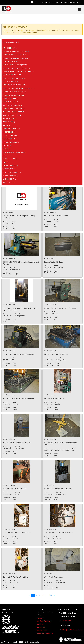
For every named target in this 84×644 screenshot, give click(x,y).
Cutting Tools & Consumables (15, 78)
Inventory (40, 618)
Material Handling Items (13, 115)
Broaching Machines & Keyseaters (16, 58)
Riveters (7, 145)
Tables (6, 162)
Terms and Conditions (45, 633)
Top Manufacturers (11, 42)
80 (51, 595)
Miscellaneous (9, 122)
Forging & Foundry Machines (14, 95)
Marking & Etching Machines (14, 112)
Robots (6, 149)
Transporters (9, 169)
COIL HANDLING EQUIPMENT (13, 75)
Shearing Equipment (11, 159)
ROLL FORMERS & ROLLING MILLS (15, 152)
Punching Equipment (11, 142)
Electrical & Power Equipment (15, 85)
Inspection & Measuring (12, 105)
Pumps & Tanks (9, 139)
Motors (6, 125)
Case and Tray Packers (12, 61)
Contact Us (41, 627)
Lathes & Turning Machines (14, 108)
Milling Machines (10, 118)
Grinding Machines (11, 102)
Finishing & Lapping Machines (15, 92)
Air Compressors (10, 48)
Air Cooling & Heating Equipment (16, 51)
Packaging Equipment (11, 129)
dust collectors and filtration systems (19, 88)
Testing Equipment (10, 165)
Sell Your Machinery (44, 621)
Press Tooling (9, 132)
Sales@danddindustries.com (67, 2)
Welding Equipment (11, 176)
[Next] (54, 595)
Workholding (9, 182)
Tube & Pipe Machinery (12, 172)
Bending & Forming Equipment (15, 55)
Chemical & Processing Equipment (16, 65)
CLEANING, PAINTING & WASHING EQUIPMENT (19, 71)
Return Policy (42, 630)
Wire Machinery (9, 179)
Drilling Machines (10, 82)
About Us (40, 624)
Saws (6, 155)
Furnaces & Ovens (10, 98)
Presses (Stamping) (11, 135)
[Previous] (30, 595)
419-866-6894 (45, 2)
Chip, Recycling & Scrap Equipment (17, 68)
